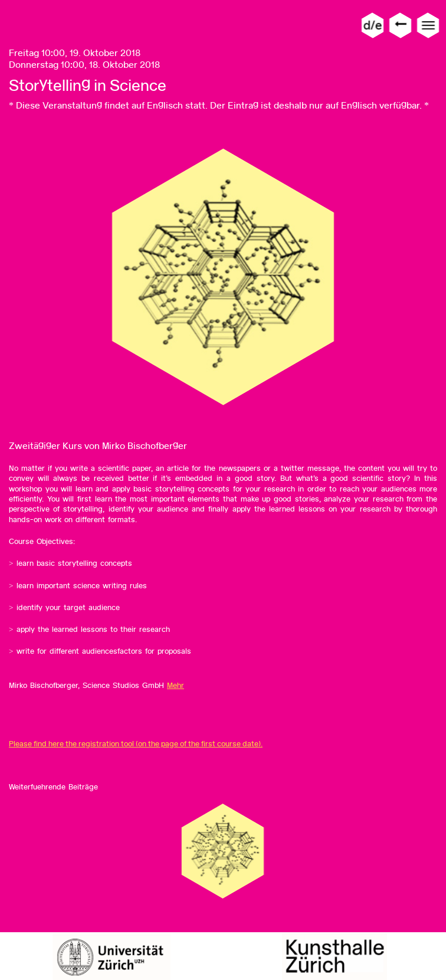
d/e (373, 25)
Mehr (176, 685)
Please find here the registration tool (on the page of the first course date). (136, 744)
